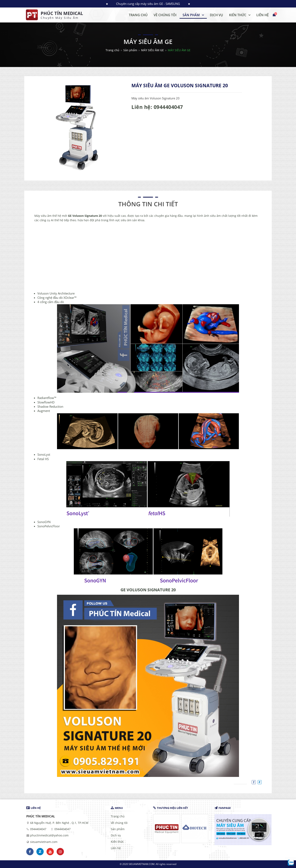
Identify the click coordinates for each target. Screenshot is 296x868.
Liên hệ (116, 848)
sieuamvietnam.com (44, 842)
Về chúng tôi (119, 823)
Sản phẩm (130, 50)
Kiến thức (117, 842)
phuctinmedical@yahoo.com (49, 835)
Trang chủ (112, 50)
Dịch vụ (116, 835)
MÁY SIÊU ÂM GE (152, 50)
